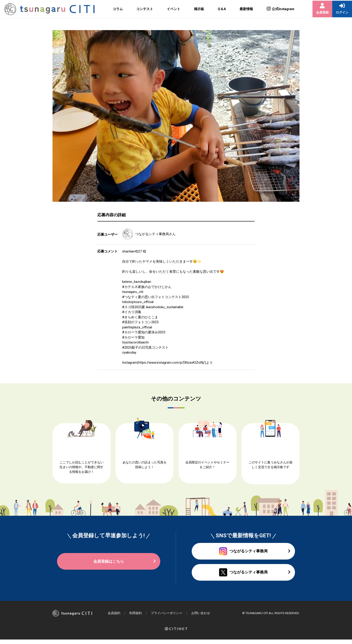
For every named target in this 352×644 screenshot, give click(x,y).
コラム (116, 9)
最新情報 (242, 9)
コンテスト (142, 9)
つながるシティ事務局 (152, 234)
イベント (171, 9)
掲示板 (195, 9)
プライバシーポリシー (169, 617)
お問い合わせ (205, 617)
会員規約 (114, 617)
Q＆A (218, 9)
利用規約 (137, 617)
